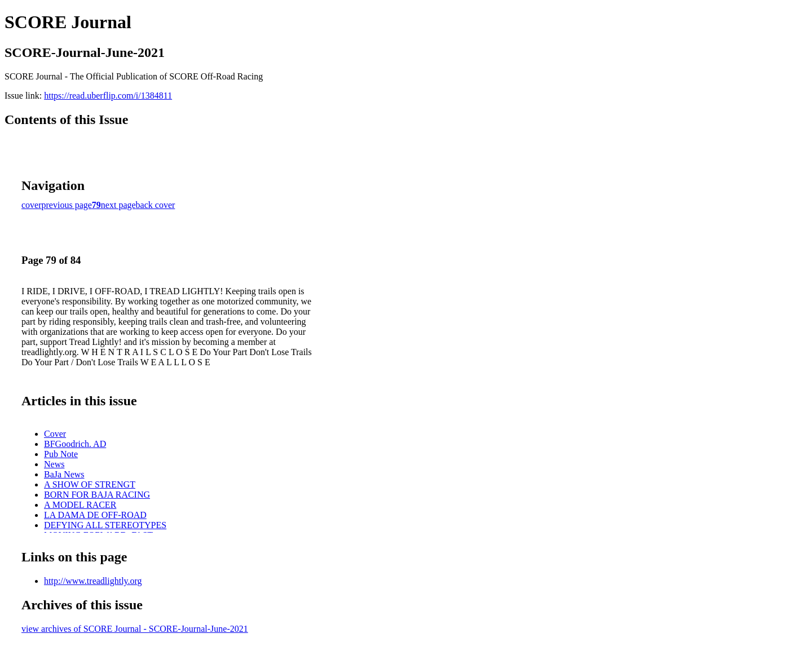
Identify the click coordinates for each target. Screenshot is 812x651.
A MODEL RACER (80, 505)
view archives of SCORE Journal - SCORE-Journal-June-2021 (135, 629)
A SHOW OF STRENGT (90, 484)
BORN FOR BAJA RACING (97, 495)
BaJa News (64, 474)
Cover (55, 434)
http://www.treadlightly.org (93, 581)
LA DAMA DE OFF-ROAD (95, 515)
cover (32, 205)
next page (118, 205)
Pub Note (61, 454)
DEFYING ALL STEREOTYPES (105, 525)
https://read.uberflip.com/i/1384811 (108, 96)
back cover (156, 205)
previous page (67, 205)
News (54, 464)
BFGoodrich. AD (75, 444)
